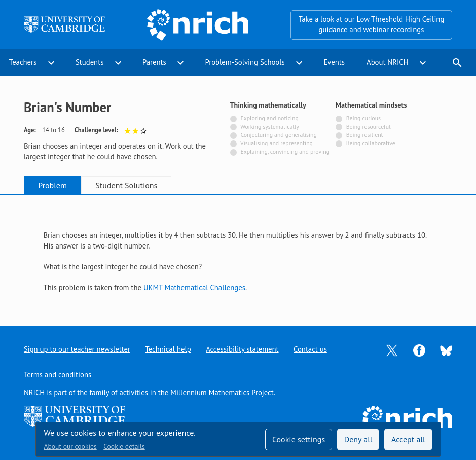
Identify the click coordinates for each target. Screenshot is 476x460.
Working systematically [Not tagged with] (270, 127)
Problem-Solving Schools (245, 62)
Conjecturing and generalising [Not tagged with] (278, 135)
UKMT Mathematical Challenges (194, 287)
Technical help (168, 349)
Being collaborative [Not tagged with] (371, 143)
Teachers (23, 62)
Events (334, 62)
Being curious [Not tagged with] (363, 118)
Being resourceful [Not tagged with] (369, 127)
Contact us (310, 349)
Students (89, 62)
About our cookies (70, 446)
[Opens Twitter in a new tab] (392, 350)
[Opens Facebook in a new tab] (419, 350)
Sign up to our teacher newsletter (77, 349)
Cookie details (124, 446)
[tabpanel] (238, 251)
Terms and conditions (58, 375)
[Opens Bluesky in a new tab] (446, 350)
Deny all (358, 439)
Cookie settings (299, 439)
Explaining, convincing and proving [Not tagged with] (285, 151)
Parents (154, 62)
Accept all (408, 439)
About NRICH (388, 62)
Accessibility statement (242, 349)
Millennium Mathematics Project (222, 392)
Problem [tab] (52, 185)
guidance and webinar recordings (372, 30)
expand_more (51, 63)
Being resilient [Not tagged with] (365, 135)
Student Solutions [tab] (126, 185)
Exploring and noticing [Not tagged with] (269, 118)
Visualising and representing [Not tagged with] (277, 143)
